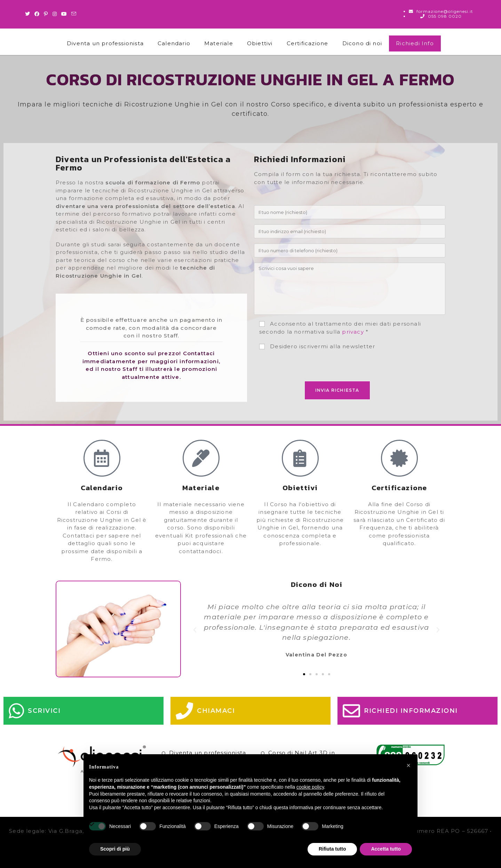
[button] (195, 630)
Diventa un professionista (105, 43)
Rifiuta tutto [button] (332, 849)
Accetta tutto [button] (386, 849)
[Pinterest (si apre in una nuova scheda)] (46, 14)
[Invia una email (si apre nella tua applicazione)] (74, 14)
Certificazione (308, 43)
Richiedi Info (415, 43)
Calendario (174, 43)
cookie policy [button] (310, 787)
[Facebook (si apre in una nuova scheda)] (37, 14)
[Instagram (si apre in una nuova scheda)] (55, 14)
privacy (353, 332)
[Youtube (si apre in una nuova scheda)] (64, 14)
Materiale (219, 43)
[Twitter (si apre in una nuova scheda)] (29, 14)
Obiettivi (260, 43)
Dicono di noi (362, 43)
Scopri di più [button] (115, 849)
